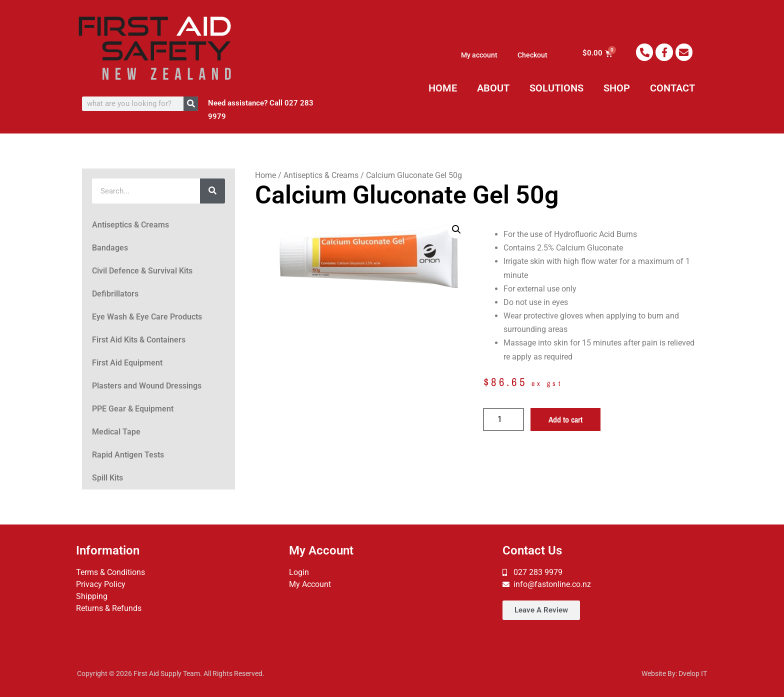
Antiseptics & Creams (130, 225)
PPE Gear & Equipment (133, 409)
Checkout (532, 55)
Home (265, 175)
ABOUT (493, 88)
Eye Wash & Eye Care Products (147, 317)
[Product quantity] (503, 419)
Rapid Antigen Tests (128, 455)
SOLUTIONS (556, 88)
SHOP (617, 88)
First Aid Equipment (127, 363)
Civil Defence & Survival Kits (142, 271)
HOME (443, 88)
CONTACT (672, 88)
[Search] (191, 104)
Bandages (110, 248)
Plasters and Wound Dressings (147, 386)
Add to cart (565, 419)
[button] (456, 229)
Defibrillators (115, 294)
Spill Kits (107, 478)
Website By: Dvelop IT (674, 673)
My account (479, 55)
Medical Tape (116, 432)
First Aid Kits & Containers (139, 340)
